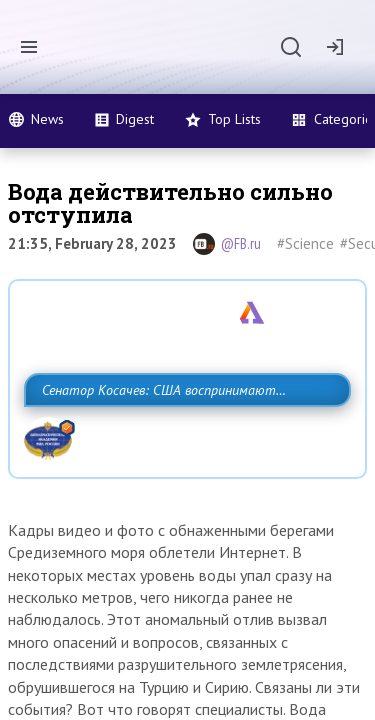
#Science (305, 243)
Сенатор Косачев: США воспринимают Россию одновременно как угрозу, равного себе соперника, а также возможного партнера (182, 434)
